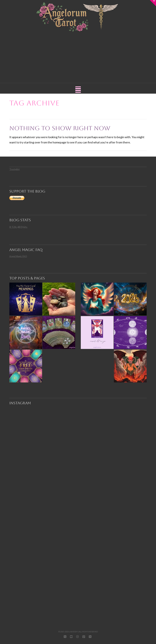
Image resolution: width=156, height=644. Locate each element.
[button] (78, 90)
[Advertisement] (78, 57)
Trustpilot (15, 169)
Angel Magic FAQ (18, 256)
